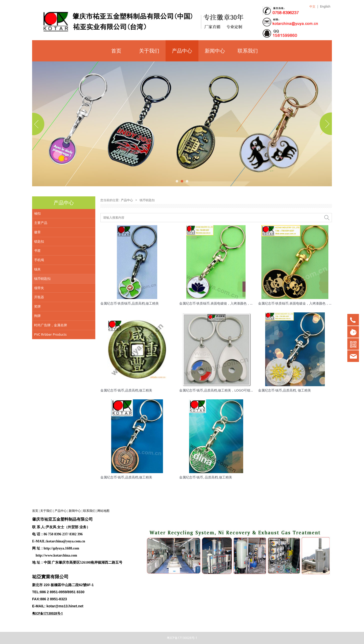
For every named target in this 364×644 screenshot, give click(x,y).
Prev (39, 124)
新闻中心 (215, 51)
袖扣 (37, 213)
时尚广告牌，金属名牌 (51, 325)
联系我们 (248, 51)
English (325, 6)
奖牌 (37, 306)
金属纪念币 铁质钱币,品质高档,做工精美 (130, 303)
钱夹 (37, 269)
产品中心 (182, 51)
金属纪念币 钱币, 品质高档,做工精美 (206, 477)
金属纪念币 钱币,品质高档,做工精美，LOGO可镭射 (216, 390)
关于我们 (149, 51)
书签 (37, 250)
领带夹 (39, 288)
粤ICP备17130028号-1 (182, 638)
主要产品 (41, 223)
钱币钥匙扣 (42, 279)
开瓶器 (39, 297)
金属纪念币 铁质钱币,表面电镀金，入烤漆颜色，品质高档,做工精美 (307, 303)
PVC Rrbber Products (50, 334)
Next (325, 124)
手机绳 (39, 260)
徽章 (37, 232)
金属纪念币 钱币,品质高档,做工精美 (126, 390)
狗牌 (37, 316)
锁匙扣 (39, 241)
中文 (312, 6)
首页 (116, 51)
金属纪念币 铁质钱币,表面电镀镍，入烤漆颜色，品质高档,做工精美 (228, 303)
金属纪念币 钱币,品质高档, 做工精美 (285, 390)
